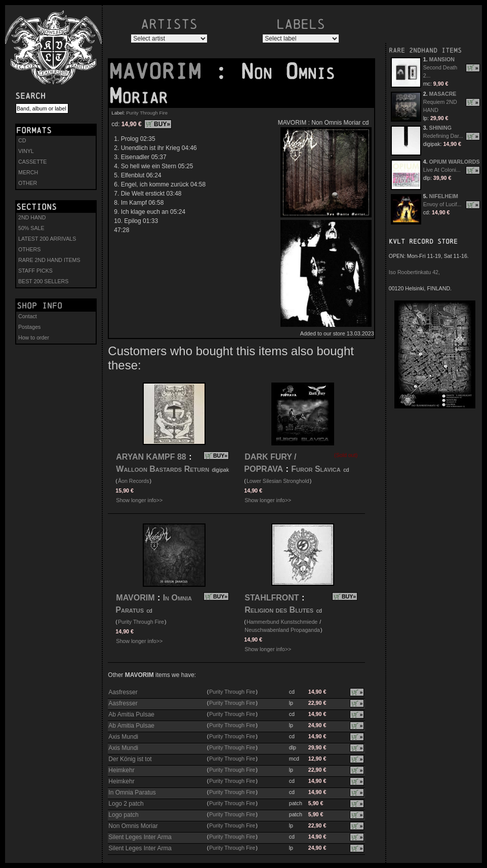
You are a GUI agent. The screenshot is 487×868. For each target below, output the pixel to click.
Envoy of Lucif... (442, 204)
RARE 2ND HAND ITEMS (49, 260)
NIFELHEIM (444, 196)
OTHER (28, 183)
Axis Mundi (123, 737)
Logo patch (123, 815)
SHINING (440, 128)
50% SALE (31, 228)
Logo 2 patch (126, 804)
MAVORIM (161, 71)
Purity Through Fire (147, 113)
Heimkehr (121, 770)
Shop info (39, 306)
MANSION (442, 59)
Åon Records (134, 481)
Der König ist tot (130, 759)
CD (22, 140)
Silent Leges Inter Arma (140, 837)
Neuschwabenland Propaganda (282, 630)
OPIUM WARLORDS (455, 162)
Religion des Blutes (279, 610)
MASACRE (443, 94)
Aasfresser (123, 692)
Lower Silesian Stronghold (278, 481)
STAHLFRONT (272, 598)
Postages (29, 327)
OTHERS (29, 249)
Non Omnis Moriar (133, 826)
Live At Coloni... (442, 170)
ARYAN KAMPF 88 (151, 457)
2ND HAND (32, 217)
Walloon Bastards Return (163, 469)
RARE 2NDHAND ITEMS (425, 50)
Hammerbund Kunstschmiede (282, 622)
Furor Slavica (316, 469)
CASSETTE (32, 162)
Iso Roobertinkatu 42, (414, 272)
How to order (34, 337)
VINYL (26, 151)
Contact (28, 316)
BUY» (162, 124)
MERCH (28, 172)
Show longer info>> (139, 500)
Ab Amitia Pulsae (131, 714)
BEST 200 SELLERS (43, 281)
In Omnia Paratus (132, 792)
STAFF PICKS (35, 271)
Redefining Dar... (443, 136)
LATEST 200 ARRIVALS (47, 239)
